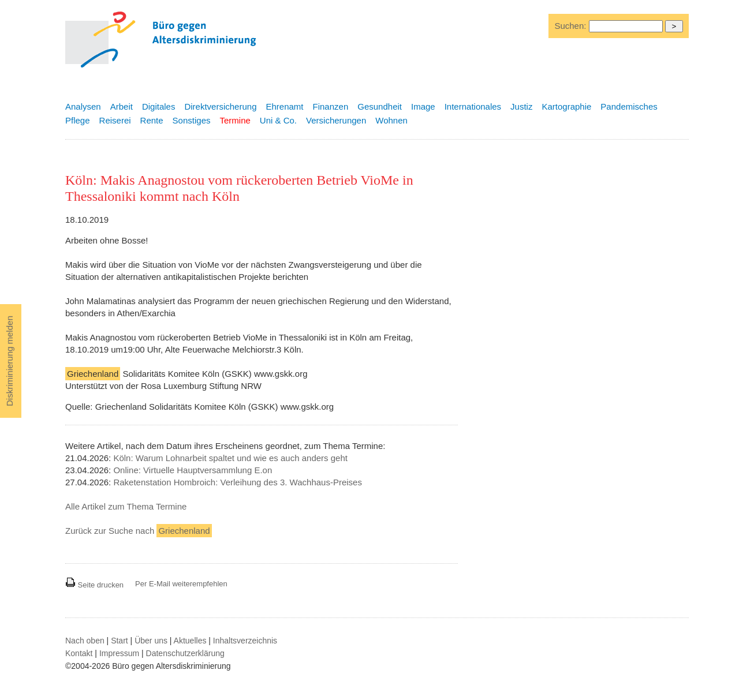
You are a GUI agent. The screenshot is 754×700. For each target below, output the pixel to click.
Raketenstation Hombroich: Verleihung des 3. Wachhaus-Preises (238, 482)
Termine (235, 120)
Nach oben (85, 641)
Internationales (473, 106)
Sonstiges (192, 120)
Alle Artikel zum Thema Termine (126, 506)
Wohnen (391, 120)
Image (423, 106)
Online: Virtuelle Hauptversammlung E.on (193, 470)
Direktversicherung (220, 106)
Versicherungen (336, 120)
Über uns (151, 641)
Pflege (78, 120)
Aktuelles (190, 641)
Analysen (83, 106)
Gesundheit (380, 106)
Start (120, 641)
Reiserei (115, 120)
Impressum (119, 653)
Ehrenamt (284, 106)
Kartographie (566, 106)
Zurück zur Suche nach (139, 531)
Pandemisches (629, 106)
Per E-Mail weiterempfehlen (181, 584)
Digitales (159, 106)
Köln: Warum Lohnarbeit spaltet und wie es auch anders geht (230, 458)
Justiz (521, 106)
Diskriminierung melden (10, 361)
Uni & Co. (278, 120)
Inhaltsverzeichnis (245, 641)
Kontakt (79, 653)
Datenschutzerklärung (185, 653)
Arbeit (122, 106)
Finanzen (331, 106)
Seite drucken (94, 585)
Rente (152, 120)
